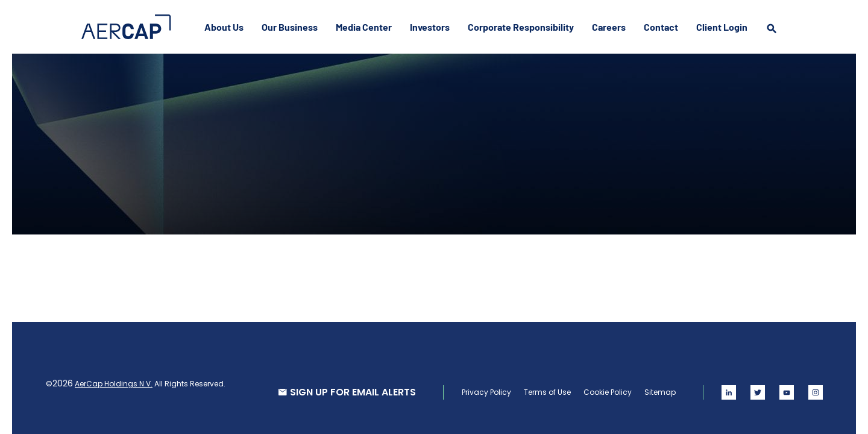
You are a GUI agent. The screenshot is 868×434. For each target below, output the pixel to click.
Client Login (722, 27)
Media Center (364, 27)
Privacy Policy (486, 392)
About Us (224, 27)
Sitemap (660, 392)
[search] (772, 39)
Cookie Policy (608, 392)
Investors (430, 27)
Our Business (290, 27)
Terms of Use (547, 392)
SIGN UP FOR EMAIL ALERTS (353, 392)
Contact (661, 27)
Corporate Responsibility (521, 27)
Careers (609, 27)
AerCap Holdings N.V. (114, 384)
